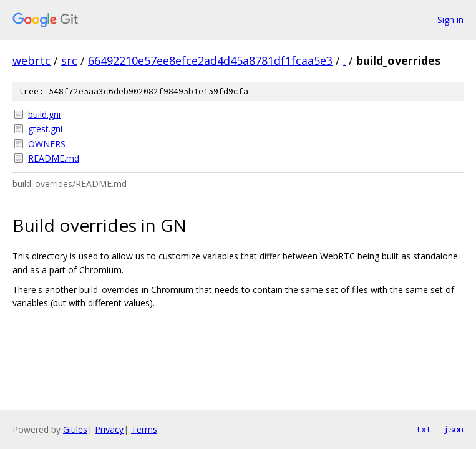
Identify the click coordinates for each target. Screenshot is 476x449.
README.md (54, 158)
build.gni (44, 114)
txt (424, 429)
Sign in (450, 20)
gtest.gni (45, 129)
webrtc (32, 60)
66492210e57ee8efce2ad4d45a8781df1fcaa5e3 (210, 60)
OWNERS (47, 144)
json (454, 429)
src (69, 60)
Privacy (109, 429)
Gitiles (75, 429)
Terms (144, 429)
